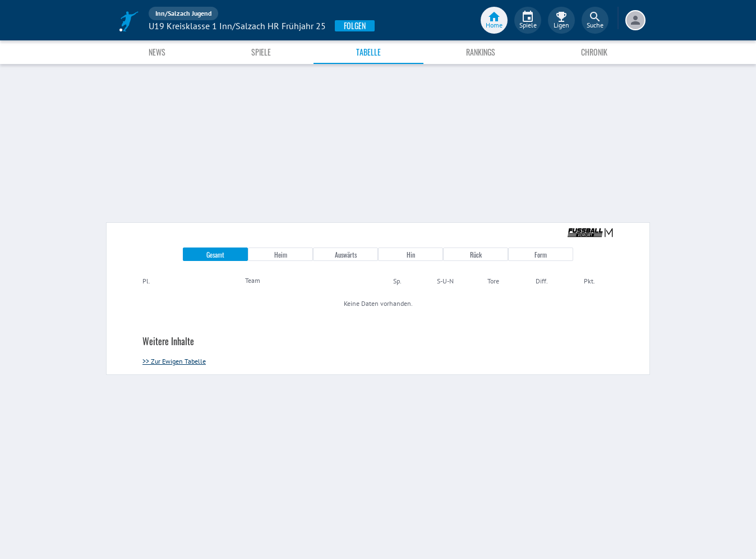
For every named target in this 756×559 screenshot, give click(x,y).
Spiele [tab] (261, 52)
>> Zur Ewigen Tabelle (174, 361)
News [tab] (157, 52)
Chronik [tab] (594, 52)
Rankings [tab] (481, 52)
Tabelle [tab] (368, 52)
